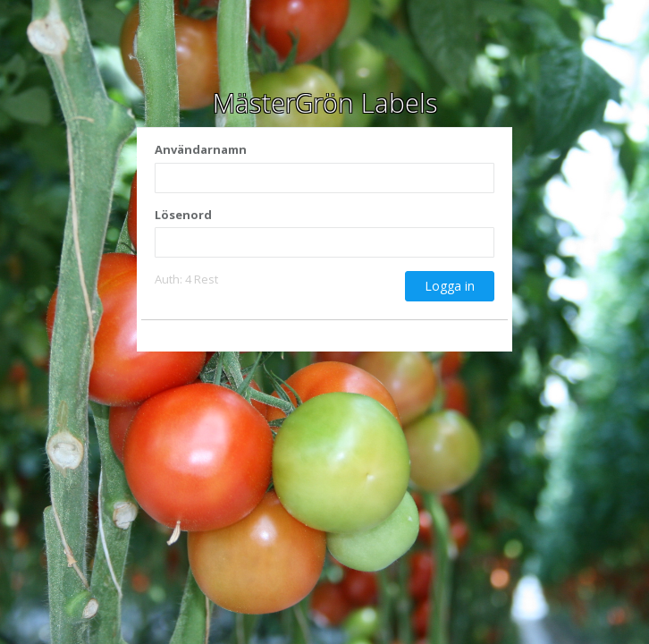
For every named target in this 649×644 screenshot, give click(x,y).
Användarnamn (201, 149)
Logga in (450, 286)
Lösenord (183, 215)
